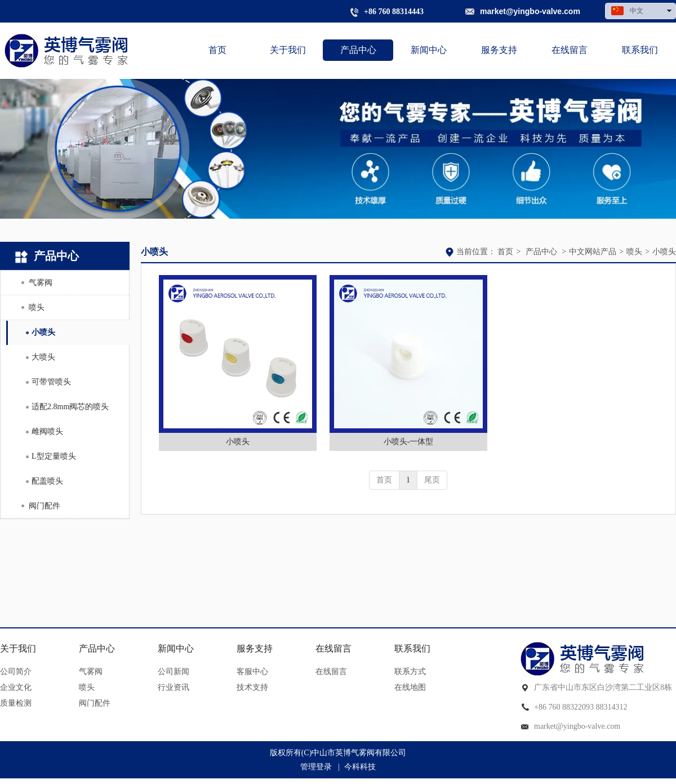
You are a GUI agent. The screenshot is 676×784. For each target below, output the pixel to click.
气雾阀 (91, 672)
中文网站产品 (593, 252)
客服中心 (252, 672)
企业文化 (16, 687)
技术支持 (252, 687)
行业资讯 (174, 687)
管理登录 (316, 767)
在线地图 (410, 687)
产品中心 (541, 252)
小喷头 (664, 252)
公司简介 (16, 672)
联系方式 (410, 672)
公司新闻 (174, 672)
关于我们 (18, 648)
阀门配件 (95, 703)
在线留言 (333, 648)
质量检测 (16, 703)
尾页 (432, 480)
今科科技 (360, 767)
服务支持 (255, 648)
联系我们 (412, 648)
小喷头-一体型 (409, 442)
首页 (505, 252)
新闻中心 (176, 648)
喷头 (634, 252)
